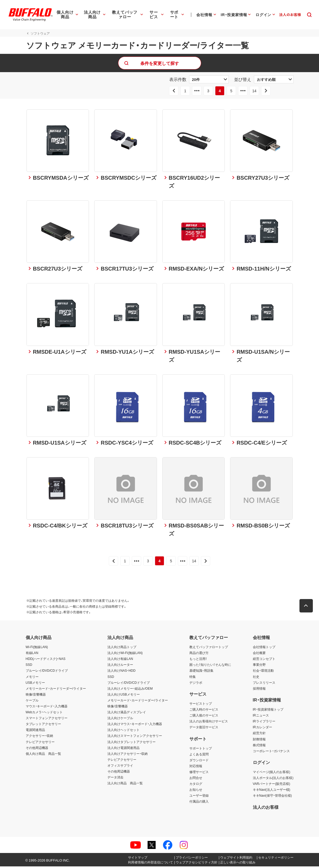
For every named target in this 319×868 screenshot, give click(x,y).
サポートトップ (201, 750)
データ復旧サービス (204, 729)
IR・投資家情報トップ (268, 711)
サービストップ (201, 705)
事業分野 (259, 666)
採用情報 (259, 690)
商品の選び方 (199, 655)
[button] (307, 608)
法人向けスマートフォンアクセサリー (135, 737)
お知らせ (196, 791)
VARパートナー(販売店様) (272, 785)
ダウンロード (199, 762)
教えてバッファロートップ (209, 649)
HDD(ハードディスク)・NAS (46, 660)
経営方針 (259, 735)
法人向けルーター (120, 666)
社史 (256, 678)
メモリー (32, 678)
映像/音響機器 (36, 696)
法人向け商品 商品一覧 (125, 785)
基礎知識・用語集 (201, 672)
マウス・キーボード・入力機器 (47, 708)
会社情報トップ (264, 649)
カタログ (196, 785)
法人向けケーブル (120, 720)
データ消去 (115, 779)
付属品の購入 (199, 803)
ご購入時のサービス (204, 711)
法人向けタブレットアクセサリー (132, 743)
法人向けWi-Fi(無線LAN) (125, 655)
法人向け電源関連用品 (123, 749)
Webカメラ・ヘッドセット (44, 714)
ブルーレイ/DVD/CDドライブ (47, 672)
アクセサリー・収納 (39, 737)
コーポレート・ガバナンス (271, 752)
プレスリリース (264, 684)
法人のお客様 (266, 808)
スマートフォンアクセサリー (47, 720)
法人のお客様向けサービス (209, 723)
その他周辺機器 (37, 749)
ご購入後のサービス (204, 717)
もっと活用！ (198, 660)
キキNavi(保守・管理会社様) (272, 797)
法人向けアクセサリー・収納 (127, 755)
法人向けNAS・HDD (121, 672)
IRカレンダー (262, 729)
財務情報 (259, 741)
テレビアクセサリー (40, 743)
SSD (29, 666)
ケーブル (32, 702)
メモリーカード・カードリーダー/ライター (56, 690)
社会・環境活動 (263, 672)
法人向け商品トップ (122, 649)
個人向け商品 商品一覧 (43, 755)
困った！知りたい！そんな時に (210, 666)
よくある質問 (199, 756)
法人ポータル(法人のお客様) (273, 780)
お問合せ (196, 780)
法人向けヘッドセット (123, 732)
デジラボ (196, 684)
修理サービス (199, 773)
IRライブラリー (264, 723)
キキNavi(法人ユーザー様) (272, 791)
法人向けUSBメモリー (124, 696)
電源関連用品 (35, 732)
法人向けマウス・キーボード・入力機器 (135, 726)
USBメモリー (35, 684)
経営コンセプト (264, 660)
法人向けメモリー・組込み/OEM (130, 690)
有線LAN (32, 655)
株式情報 (259, 747)
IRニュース (261, 717)
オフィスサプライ (120, 767)
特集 (193, 678)
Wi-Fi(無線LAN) (37, 649)
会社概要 (259, 655)
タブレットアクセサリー (43, 726)
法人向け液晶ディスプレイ (127, 714)
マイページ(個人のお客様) (272, 773)
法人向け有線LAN (120, 660)
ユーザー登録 (199, 797)
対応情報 (196, 767)
